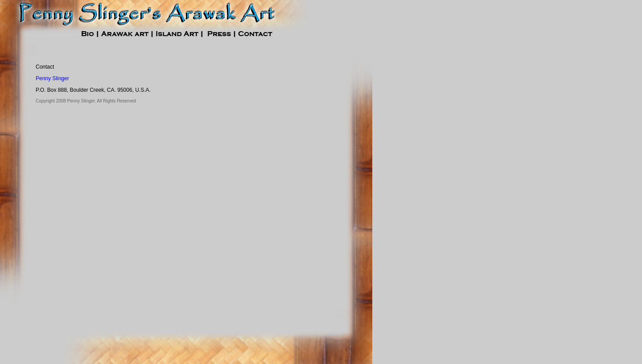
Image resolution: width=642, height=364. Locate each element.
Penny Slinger (52, 78)
